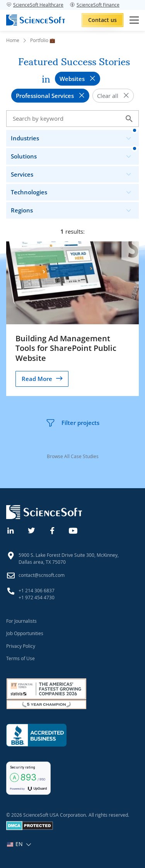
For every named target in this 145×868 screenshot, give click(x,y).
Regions (74, 208)
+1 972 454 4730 (37, 597)
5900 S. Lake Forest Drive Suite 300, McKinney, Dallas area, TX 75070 (69, 558)
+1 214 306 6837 (37, 590)
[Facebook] (53, 530)
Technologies (74, 190)
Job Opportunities (25, 633)
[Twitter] (32, 530)
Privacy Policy (21, 646)
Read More (37, 379)
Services (74, 173)
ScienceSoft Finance (95, 5)
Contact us (102, 20)
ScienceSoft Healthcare (35, 5)
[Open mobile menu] (134, 20)
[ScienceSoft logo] (36, 20)
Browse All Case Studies (73, 456)
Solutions (74, 154)
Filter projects (72, 423)
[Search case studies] (72, 119)
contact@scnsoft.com (42, 575)
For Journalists (21, 621)
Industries (74, 136)
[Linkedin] (11, 530)
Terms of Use (20, 658)
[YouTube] (73, 530)
